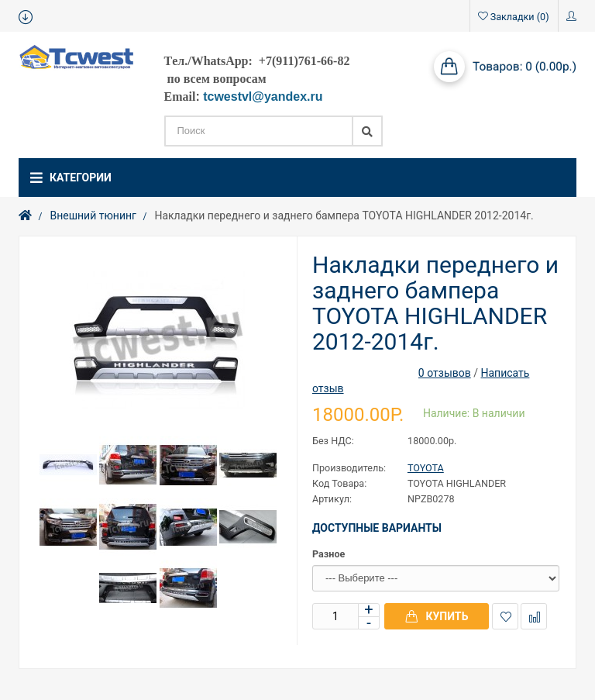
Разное (328, 554)
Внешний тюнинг (93, 216)
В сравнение (534, 617)
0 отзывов (445, 373)
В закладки (506, 617)
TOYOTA (426, 468)
